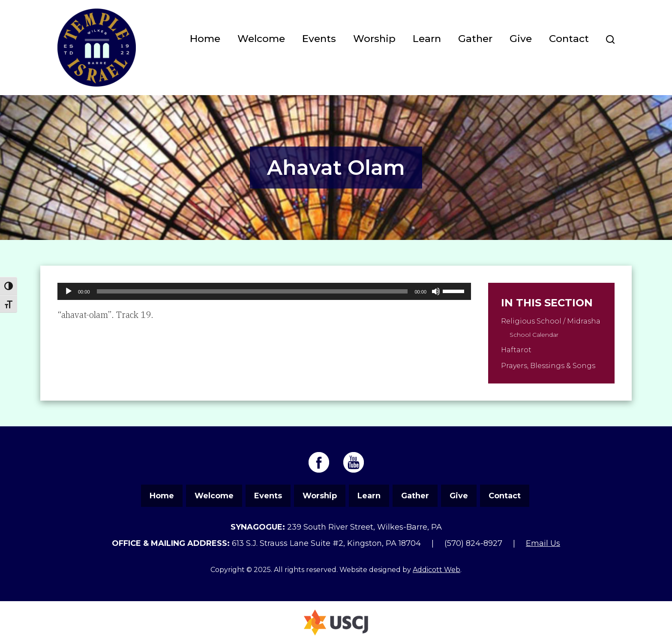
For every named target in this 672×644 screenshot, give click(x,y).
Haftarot (516, 350)
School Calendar (534, 335)
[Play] (69, 291)
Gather (475, 39)
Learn (427, 39)
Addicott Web (436, 570)
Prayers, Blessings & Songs (548, 366)
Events (319, 39)
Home (205, 39)
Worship (374, 39)
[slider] (252, 291)
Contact (569, 39)
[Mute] (436, 291)
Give (521, 39)
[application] (264, 291)
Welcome (261, 39)
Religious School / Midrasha (551, 321)
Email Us (543, 543)
